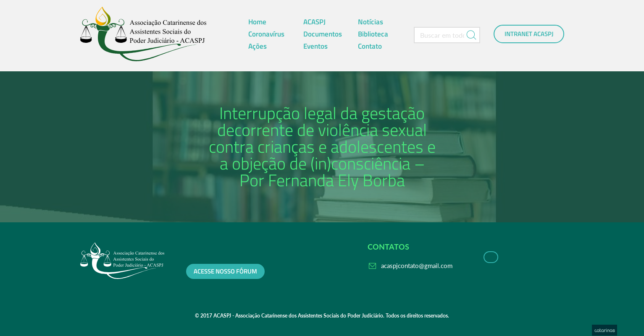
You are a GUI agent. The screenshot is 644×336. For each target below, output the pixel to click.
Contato (370, 46)
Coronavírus (266, 34)
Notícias (371, 22)
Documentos (323, 34)
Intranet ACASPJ (529, 34)
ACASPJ (314, 22)
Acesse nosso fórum (225, 271)
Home (257, 22)
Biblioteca (373, 34)
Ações (258, 46)
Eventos (315, 46)
